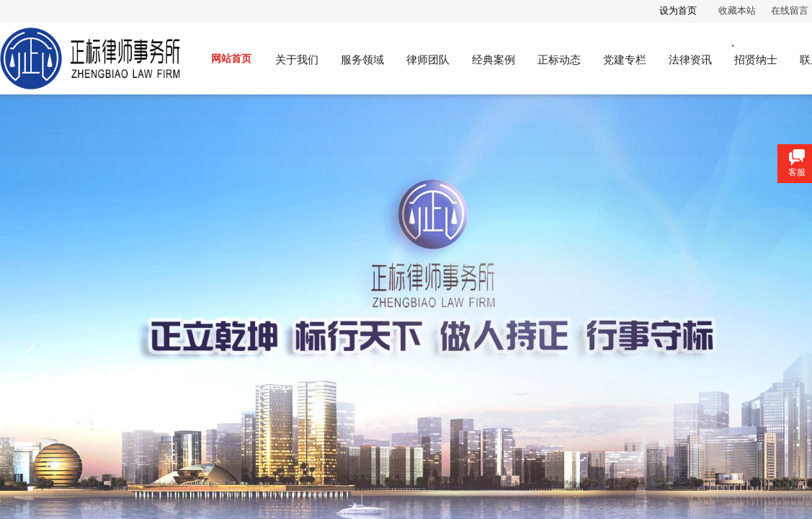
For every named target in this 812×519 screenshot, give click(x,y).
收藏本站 (737, 10)
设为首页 (678, 10)
